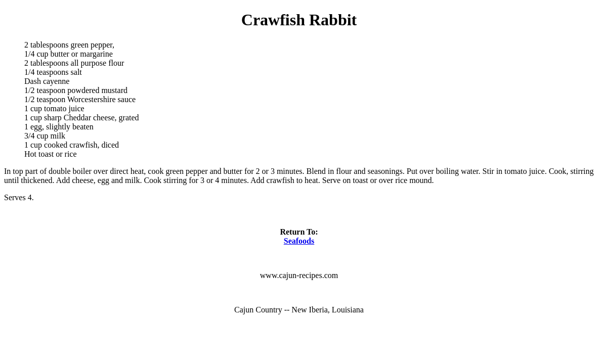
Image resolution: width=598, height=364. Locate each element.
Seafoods (299, 241)
